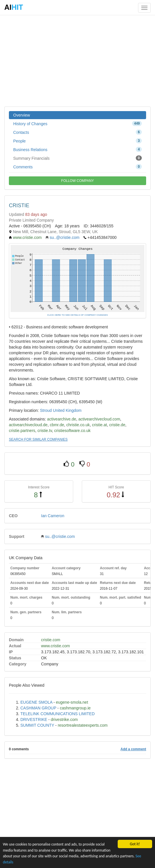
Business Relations (77, 149)
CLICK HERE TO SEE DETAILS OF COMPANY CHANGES (77, 315)
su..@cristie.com (65, 237)
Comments (77, 167)
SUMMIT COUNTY (37, 725)
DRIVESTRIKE (34, 719)
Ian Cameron (53, 516)
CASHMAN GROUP (38, 708)
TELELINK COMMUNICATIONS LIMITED (58, 714)
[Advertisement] (77, 60)
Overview (22, 115)
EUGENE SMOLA (36, 702)
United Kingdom (67, 410)
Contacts (77, 132)
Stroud (46, 410)
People (77, 141)
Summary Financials (77, 158)
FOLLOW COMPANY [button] (77, 181)
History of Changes (77, 123)
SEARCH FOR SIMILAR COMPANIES (38, 439)
